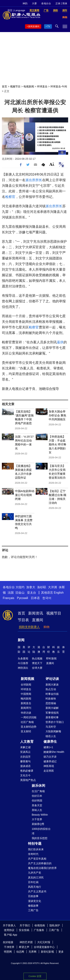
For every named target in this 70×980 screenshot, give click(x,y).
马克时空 (51, 727)
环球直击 (42, 86)
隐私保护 (55, 925)
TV (49, 26)
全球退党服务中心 (44, 947)
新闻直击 (26, 703)
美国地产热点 (28, 780)
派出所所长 (34, 180)
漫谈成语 (25, 766)
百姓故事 (33, 896)
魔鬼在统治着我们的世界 (42, 868)
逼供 (60, 342)
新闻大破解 (52, 708)
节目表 (23, 620)
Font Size (52, 164)
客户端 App (11, 935)
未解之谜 (25, 747)
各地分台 (46, 3)
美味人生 (37, 810)
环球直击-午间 (59, 86)
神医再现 (49, 766)
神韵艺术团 (26, 942)
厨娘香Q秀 (38, 824)
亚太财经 (26, 731)
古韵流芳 (25, 757)
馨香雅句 (25, 761)
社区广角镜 (27, 722)
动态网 (20, 952)
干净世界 (9, 947)
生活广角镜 (38, 791)
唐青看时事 (52, 717)
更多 (61, 952)
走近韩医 (49, 771)
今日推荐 (23, 663)
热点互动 (51, 689)
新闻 (21, 640)
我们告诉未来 (36, 849)
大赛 (34, 3)
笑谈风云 (25, 752)
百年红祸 (33, 882)
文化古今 (25, 775)
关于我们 (25, 925)
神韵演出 (23, 668)
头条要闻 (23, 658)
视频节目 (15, 86)
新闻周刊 (26, 708)
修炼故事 (33, 906)
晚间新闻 (26, 699)
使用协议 (9, 930)
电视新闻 (29, 86)
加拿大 (31, 587)
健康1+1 (48, 747)
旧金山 (20, 593)
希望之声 (24, 947)
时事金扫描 (52, 694)
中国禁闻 (26, 694)
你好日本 (37, 796)
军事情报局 (52, 713)
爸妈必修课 (27, 771)
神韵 (25, 3)
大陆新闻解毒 (53, 731)
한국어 (47, 598)
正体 (58, 3)
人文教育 (27, 742)
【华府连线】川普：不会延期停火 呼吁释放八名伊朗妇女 (57, 444)
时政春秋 (51, 699)
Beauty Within (40, 815)
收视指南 (40, 925)
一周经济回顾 (29, 717)
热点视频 (37, 658)
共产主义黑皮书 (37, 891)
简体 (65, 3)
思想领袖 (51, 703)
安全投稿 (24, 930)
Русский (22, 598)
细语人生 (51, 736)
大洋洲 (52, 587)
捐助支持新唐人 (29, 627)
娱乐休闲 (38, 786)
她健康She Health (54, 752)
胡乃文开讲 (50, 757)
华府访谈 (26, 713)
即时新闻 (51, 658)
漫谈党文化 (35, 901)
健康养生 (50, 742)
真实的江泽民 (36, 877)
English (59, 593)
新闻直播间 (34, 26)
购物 (46, 627)
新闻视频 (27, 679)
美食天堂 (37, 805)
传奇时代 (33, 854)
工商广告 (33, 910)
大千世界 (37, 819)
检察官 (10, 197)
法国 (11, 593)
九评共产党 (35, 873)
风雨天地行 (35, 887)
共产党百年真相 (37, 859)
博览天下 (37, 663)
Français (8, 598)
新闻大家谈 (52, 685)
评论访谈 (52, 679)
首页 (4, 86)
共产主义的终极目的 (40, 863)
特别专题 (35, 844)
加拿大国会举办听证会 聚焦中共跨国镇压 (57, 415)
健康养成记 (50, 761)
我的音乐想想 (40, 838)
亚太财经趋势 (29, 727)
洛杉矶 (42, 587)
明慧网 (8, 952)
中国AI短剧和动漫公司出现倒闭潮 (25, 495)
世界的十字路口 (55, 722)
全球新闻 (26, 685)
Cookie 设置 (35, 976)
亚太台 (32, 593)
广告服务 (39, 930)
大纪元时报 (44, 942)
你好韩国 (37, 801)
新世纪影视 (47, 952)
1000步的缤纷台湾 (41, 831)
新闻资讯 (36, 613)
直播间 (38, 620)
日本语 (35, 598)
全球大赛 (37, 668)
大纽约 (20, 587)
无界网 (32, 952)
